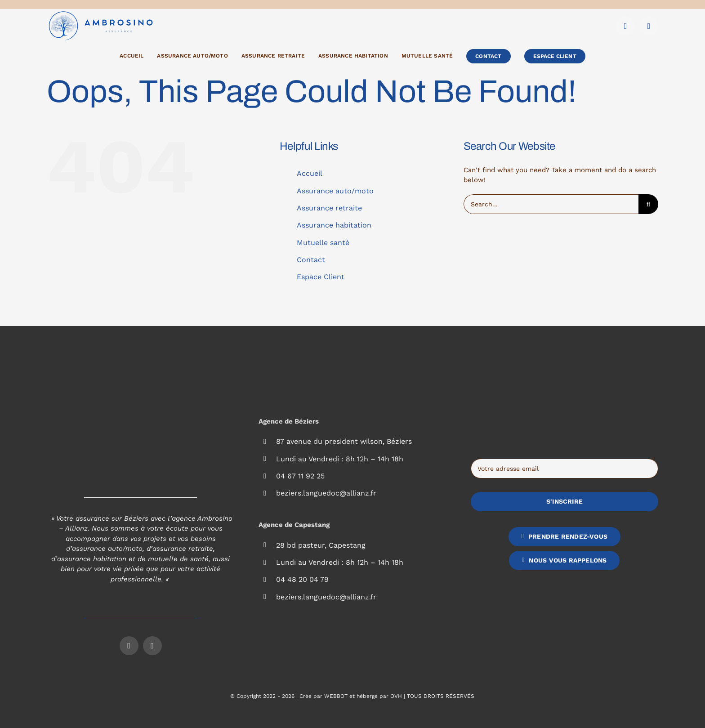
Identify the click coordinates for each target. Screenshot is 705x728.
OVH (396, 696)
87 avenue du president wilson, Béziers (344, 441)
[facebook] (625, 26)
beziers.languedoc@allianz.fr (326, 493)
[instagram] (649, 26)
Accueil (310, 173)
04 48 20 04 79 (302, 579)
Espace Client (321, 277)
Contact (311, 260)
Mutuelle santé (323, 243)
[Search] (648, 204)
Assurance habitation (334, 225)
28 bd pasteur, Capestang (321, 545)
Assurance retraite (329, 208)
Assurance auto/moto (335, 191)
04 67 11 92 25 (300, 476)
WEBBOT (336, 696)
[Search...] (551, 204)
